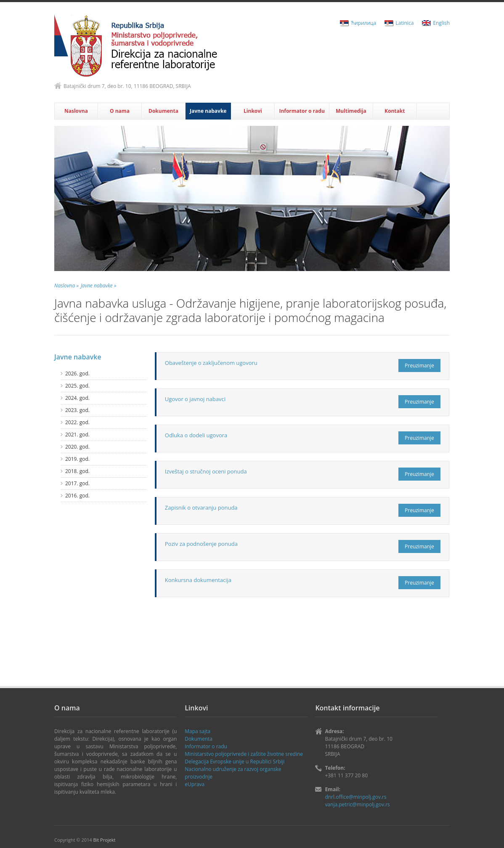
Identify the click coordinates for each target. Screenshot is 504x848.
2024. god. (77, 398)
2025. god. (77, 386)
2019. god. (77, 459)
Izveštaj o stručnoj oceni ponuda (206, 471)
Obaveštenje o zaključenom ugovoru (211, 363)
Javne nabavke (208, 111)
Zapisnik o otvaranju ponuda (201, 508)
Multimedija (351, 111)
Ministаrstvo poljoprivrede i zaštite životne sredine (244, 754)
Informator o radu (302, 111)
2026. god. (77, 373)
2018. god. (77, 471)
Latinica (405, 23)
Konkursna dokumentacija (198, 580)
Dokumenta (163, 111)
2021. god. (77, 435)
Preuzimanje (419, 366)
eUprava (195, 784)
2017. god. (77, 483)
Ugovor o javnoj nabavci (195, 399)
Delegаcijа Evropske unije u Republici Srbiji (235, 762)
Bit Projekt (104, 840)
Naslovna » (66, 286)
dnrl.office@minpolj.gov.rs (355, 797)
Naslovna (76, 111)
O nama (120, 111)
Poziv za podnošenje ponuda (201, 544)
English (441, 23)
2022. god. (77, 422)
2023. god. (77, 410)
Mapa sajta (198, 731)
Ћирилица (363, 23)
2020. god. (77, 447)
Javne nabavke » (99, 286)
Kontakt (395, 111)
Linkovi (253, 111)
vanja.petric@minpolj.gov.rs (357, 804)
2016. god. (77, 496)
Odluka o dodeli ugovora (196, 435)
